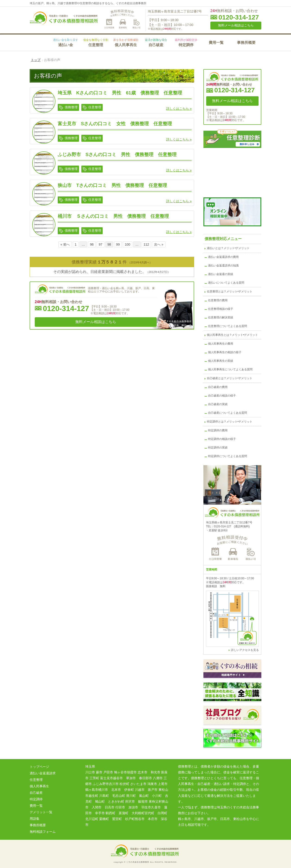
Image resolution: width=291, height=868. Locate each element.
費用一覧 (216, 43)
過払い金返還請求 (43, 773)
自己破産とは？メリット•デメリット (230, 378)
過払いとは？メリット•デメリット (228, 248)
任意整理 (96, 43)
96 (92, 244)
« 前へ (65, 244)
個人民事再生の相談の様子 (225, 352)
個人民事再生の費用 (221, 344)
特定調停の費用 (218, 430)
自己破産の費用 (218, 387)
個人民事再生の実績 (221, 361)
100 (128, 244)
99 (118, 244)
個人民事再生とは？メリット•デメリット (232, 335)
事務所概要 (246, 43)
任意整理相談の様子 (221, 309)
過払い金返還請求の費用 (223, 257)
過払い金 (66, 43)
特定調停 (186, 43)
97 (101, 244)
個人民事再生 (126, 43)
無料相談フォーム (43, 832)
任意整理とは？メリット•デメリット (230, 291)
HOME (40, 42)
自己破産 (156, 43)
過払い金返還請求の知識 (223, 266)
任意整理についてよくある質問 (228, 326)
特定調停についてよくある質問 (228, 456)
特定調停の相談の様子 (222, 439)
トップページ (39, 767)
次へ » (159, 244)
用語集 (35, 819)
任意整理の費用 (218, 300)
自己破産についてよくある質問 (228, 413)
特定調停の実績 (218, 448)
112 (146, 244)
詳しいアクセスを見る (245, 650)
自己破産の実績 (218, 404)
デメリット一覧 (41, 812)
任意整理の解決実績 (221, 317)
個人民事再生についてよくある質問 (230, 369)
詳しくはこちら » (179, 109)
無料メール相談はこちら (236, 25)
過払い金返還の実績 (221, 274)
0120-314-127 (239, 17)
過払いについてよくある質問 (226, 283)
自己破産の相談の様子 (222, 396)
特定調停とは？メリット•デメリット (230, 422)
